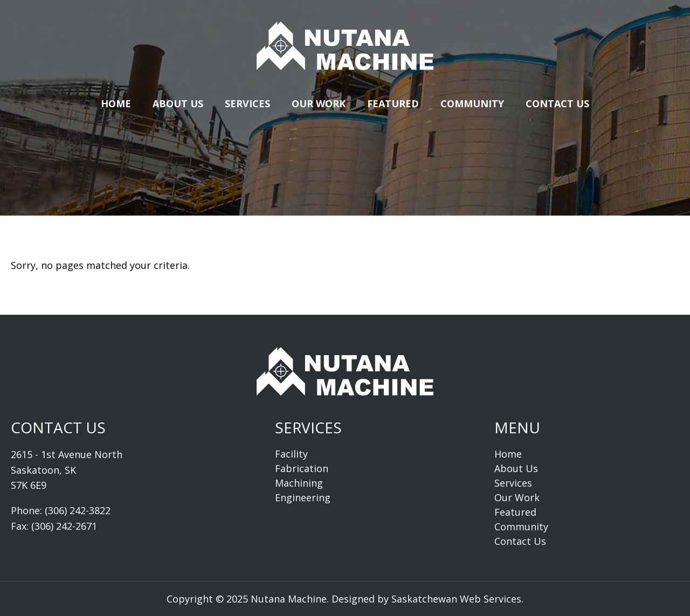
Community (472, 103)
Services (247, 103)
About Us (178, 103)
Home (116, 103)
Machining (299, 483)
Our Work (319, 103)
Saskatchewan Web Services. (457, 599)
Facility (291, 454)
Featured (393, 103)
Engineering (303, 497)
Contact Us (557, 103)
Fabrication (302, 468)
